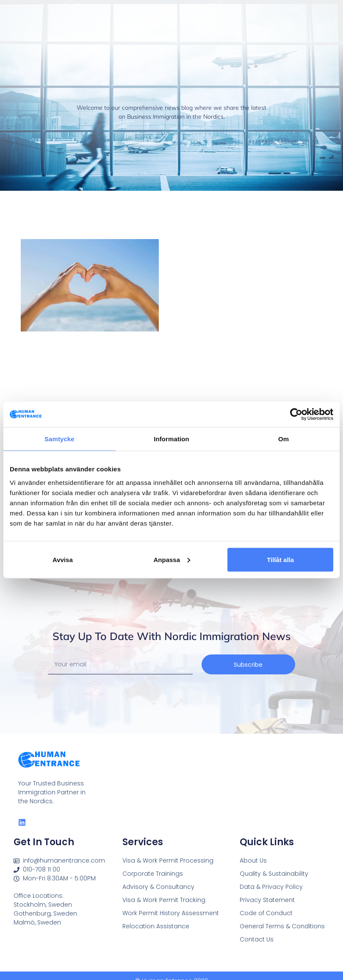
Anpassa (172, 559)
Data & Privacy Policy (271, 887)
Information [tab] (171, 439)
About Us (253, 860)
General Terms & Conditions (282, 926)
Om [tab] (284, 439)
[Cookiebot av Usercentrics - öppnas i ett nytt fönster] (296, 415)
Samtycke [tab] (59, 439)
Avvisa (63, 559)
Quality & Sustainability (274, 874)
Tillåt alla (280, 559)
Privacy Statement (267, 900)
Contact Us (257, 939)
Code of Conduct (266, 913)
